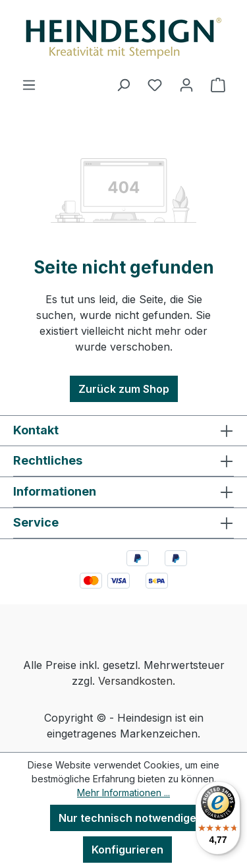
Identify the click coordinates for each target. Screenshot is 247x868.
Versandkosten (135, 681)
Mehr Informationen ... (123, 793)
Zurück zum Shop (124, 389)
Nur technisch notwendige (127, 818)
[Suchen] (123, 84)
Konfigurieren (127, 850)
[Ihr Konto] (186, 84)
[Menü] (29, 84)
